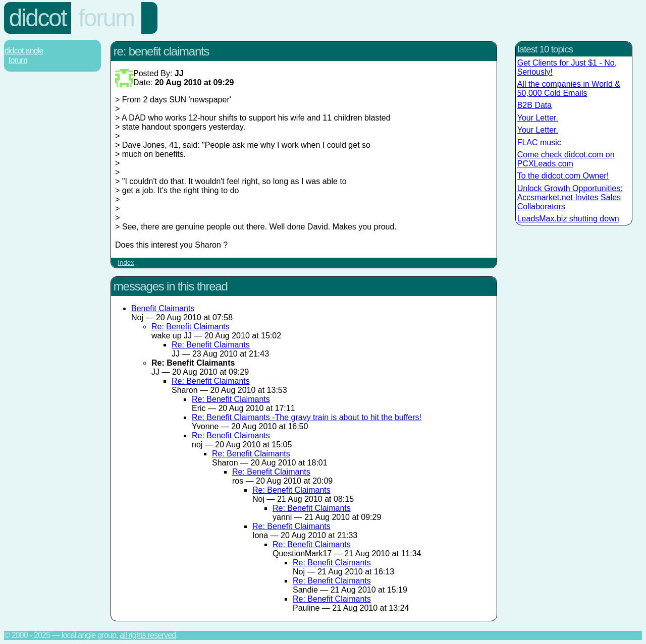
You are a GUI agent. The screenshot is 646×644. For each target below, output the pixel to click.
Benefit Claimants (163, 308)
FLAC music (539, 142)
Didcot (38, 18)
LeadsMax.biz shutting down (568, 219)
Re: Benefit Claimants (191, 327)
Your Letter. (538, 118)
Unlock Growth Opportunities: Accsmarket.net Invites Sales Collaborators (570, 197)
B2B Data (534, 105)
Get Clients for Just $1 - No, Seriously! (567, 67)
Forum (106, 18)
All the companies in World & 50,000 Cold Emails (569, 89)
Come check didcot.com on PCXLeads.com (566, 159)
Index (126, 262)
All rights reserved (148, 635)
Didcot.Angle (24, 51)
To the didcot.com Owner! (563, 176)
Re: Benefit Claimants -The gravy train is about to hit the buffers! (307, 417)
